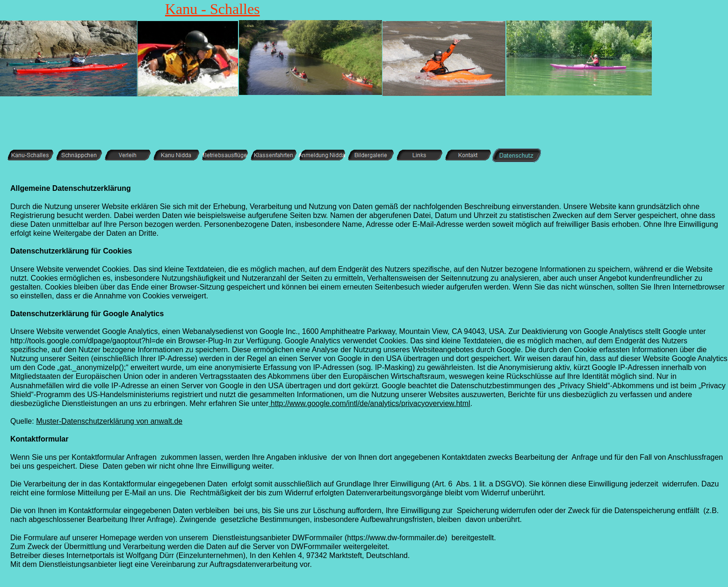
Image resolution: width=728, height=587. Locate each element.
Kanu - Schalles (213, 9)
